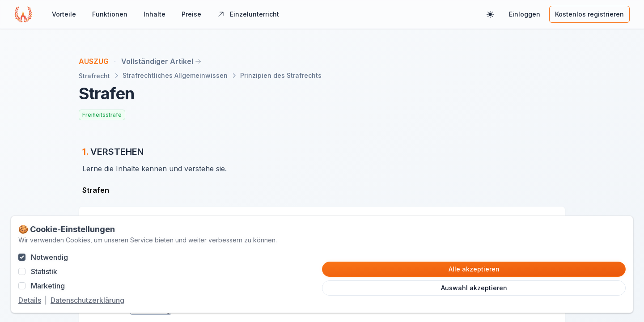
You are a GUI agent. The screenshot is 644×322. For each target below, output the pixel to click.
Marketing (48, 286)
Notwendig (49, 257)
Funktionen (110, 14)
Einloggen (525, 14)
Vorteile (64, 14)
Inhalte (155, 14)
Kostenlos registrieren (589, 14)
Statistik (44, 271)
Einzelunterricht (248, 14)
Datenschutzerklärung (87, 300)
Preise (191, 14)
